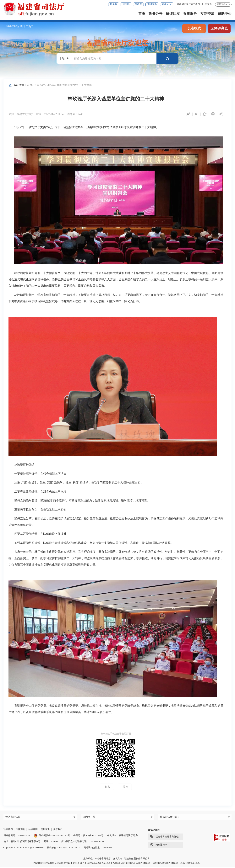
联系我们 (8, 830)
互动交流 (207, 14)
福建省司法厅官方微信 (189, 4)
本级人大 (167, 4)
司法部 (126, 4)
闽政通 (208, 4)
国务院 (114, 4)
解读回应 (173, 14)
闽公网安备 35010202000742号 (52, 836)
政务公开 (156, 14)
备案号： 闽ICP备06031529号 (88, 836)
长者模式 (194, 28)
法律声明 (20, 830)
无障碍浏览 (219, 28)
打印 (107, 787)
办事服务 (190, 14)
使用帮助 (45, 830)
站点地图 (33, 830)
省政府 (138, 4)
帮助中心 (225, 14)
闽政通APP (158, 846)
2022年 (51, 85)
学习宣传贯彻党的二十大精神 (74, 85)
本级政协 (152, 4)
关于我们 (58, 830)
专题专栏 (40, 85)
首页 (142, 14)
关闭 (125, 787)
